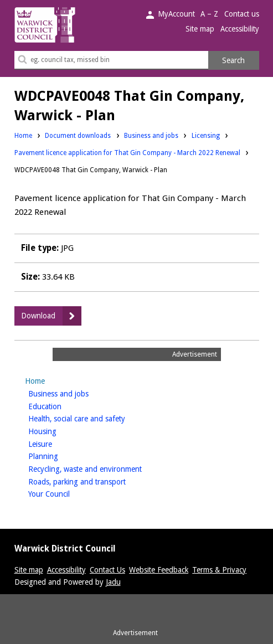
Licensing (206, 135)
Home (23, 136)
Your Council (66, 493)
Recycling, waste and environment (102, 468)
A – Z (209, 14)
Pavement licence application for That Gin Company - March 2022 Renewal (127, 153)
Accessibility (240, 29)
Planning (61, 455)
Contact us (242, 14)
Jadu (113, 582)
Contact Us (107, 570)
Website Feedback (159, 570)
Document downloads (78, 136)
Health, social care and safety (94, 418)
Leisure (58, 443)
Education (62, 406)
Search (233, 60)
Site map (200, 29)
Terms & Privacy (219, 570)
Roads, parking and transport (94, 481)
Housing (60, 431)
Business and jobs (151, 135)
